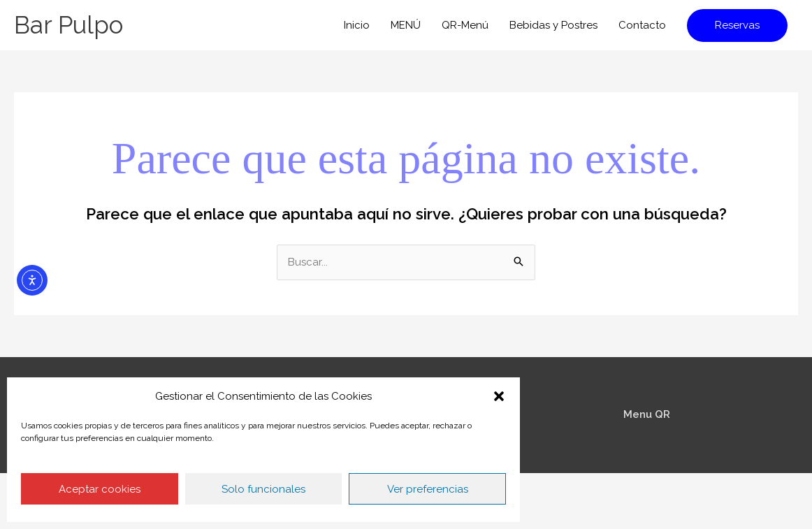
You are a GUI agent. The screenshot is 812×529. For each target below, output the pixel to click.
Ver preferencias (428, 489)
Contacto (642, 25)
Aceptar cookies (100, 489)
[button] (499, 396)
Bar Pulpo (68, 25)
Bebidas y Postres (553, 25)
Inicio (357, 25)
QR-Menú (465, 25)
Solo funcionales (263, 489)
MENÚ (406, 25)
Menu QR (647, 414)
